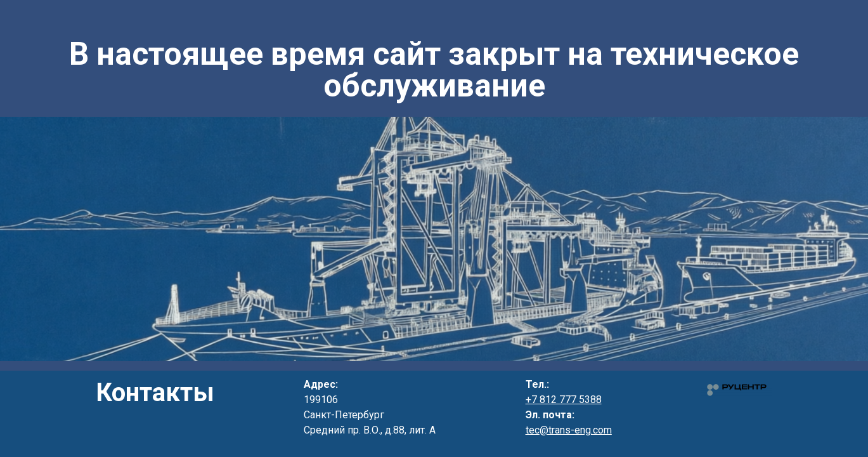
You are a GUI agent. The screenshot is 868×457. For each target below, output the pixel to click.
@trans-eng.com (576, 430)
